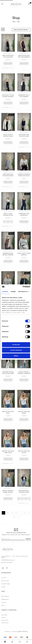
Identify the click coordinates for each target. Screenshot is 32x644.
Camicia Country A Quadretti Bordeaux (24, 373)
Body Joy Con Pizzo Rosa (8, 412)
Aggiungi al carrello (8, 68)
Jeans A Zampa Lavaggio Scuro (8, 214)
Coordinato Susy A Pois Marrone (24, 96)
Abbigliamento (8, 54)
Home (14, 22)
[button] (29, 4)
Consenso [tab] (5, 291)
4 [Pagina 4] (16, 513)
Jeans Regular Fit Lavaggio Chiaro (24, 491)
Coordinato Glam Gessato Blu (24, 214)
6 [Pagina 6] (24, 513)
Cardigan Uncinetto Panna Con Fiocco (24, 175)
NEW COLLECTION (24, 212)
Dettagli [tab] (13, 291)
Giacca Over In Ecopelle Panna (8, 135)
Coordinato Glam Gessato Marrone (8, 254)
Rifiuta (16, 356)
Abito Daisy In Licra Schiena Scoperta (8, 96)
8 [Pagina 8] (14, 517)
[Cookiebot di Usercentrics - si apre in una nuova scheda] (23, 287)
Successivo (18, 517)
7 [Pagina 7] (29, 513)
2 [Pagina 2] (8, 513)
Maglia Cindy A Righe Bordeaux (24, 254)
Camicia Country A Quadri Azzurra (8, 491)
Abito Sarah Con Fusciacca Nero (24, 135)
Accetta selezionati (16, 350)
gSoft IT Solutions (23, 631)
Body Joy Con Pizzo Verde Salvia (8, 452)
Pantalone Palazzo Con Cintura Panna (8, 373)
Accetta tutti (16, 345)
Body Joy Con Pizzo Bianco (24, 412)
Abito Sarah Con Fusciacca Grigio (8, 175)
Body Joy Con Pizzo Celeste (24, 452)
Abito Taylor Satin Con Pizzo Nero (8, 56)
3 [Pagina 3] (12, 513)
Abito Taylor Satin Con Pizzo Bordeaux (24, 56)
